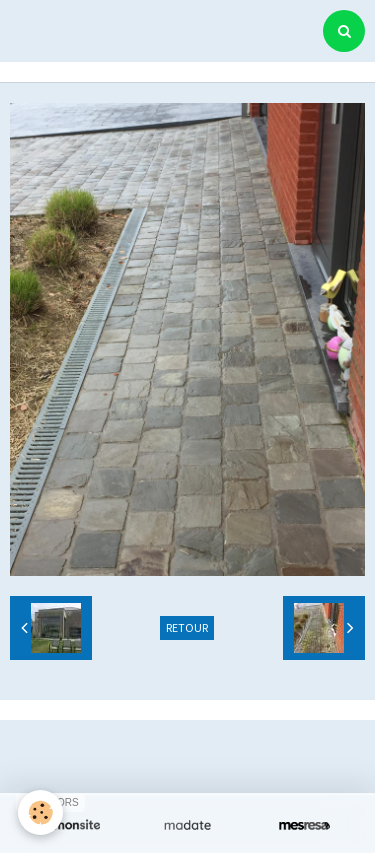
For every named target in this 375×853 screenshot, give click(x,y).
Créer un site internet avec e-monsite (185, 741)
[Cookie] (40, 812)
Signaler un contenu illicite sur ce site (190, 771)
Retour (187, 627)
